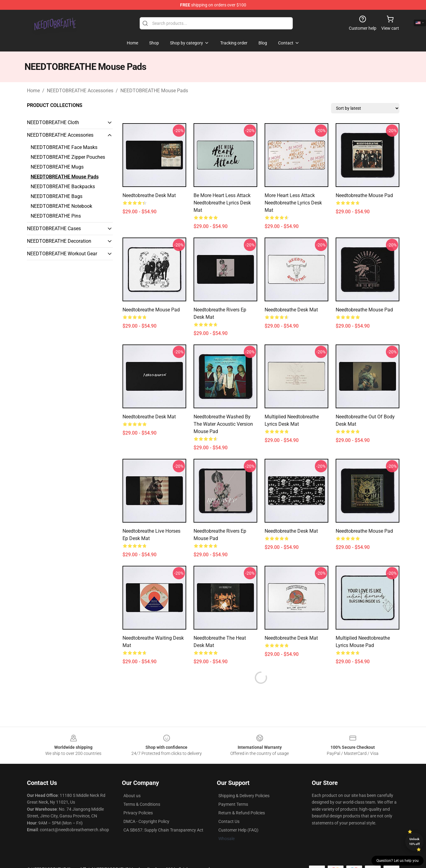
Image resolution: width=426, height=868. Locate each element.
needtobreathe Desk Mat (291, 310)
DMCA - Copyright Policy (146, 821)
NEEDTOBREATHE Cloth (53, 122)
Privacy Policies (138, 813)
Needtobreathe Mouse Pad (364, 195)
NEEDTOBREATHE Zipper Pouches (68, 157)
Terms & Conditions (142, 804)
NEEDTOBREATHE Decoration (59, 241)
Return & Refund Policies (242, 813)
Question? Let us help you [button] (398, 861)
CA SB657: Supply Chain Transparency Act (163, 830)
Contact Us (229, 821)
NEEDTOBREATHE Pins (56, 216)
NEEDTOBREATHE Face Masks (64, 147)
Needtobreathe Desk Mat (149, 195)
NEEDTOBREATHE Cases (54, 228)
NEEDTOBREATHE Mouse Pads (154, 91)
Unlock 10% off (415, 841)
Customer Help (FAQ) (238, 830)
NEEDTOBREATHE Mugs (57, 167)
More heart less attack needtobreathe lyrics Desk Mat (293, 203)
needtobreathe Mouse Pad (364, 310)
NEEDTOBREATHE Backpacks (63, 187)
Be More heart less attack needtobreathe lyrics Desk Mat (222, 203)
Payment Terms (233, 804)
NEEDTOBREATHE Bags (57, 196)
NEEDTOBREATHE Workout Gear (62, 254)
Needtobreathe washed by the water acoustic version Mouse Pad (223, 424)
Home (33, 91)
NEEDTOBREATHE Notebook (61, 206)
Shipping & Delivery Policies (244, 796)
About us (132, 796)
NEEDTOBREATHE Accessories (80, 91)
